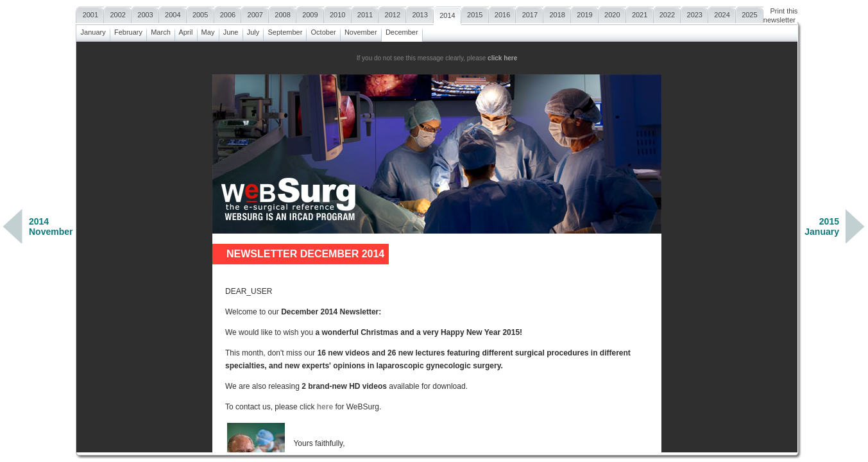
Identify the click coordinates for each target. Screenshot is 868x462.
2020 (612, 13)
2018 (557, 13)
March (161, 30)
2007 (255, 13)
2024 (722, 13)
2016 (503, 13)
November (361, 30)
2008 (283, 13)
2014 (447, 14)
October (323, 30)
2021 (640, 13)
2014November (51, 227)
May (208, 30)
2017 (530, 13)
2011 (365, 13)
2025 (750, 13)
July (253, 30)
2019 (585, 13)
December (402, 30)
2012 (392, 13)
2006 (228, 13)
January (93, 30)
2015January (822, 227)
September (285, 30)
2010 (338, 13)
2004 (173, 13)
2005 (200, 13)
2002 (118, 13)
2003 (145, 13)
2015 (475, 13)
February (128, 30)
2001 (90, 13)
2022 (668, 13)
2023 (694, 13)
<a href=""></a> (437, 247)
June (231, 30)
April (186, 30)
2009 (310, 13)
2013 (420, 13)
